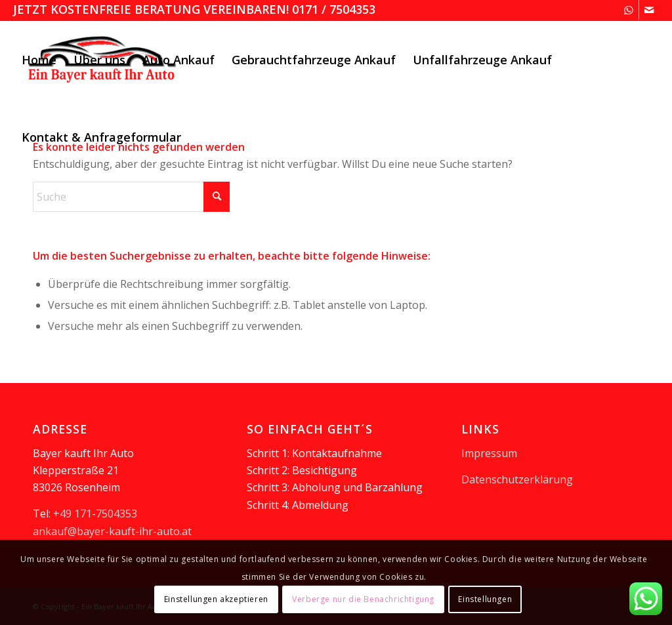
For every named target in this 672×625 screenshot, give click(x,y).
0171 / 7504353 (334, 9)
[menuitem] (39, 60)
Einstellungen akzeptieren (216, 599)
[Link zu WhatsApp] (629, 10)
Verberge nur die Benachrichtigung (363, 599)
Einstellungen (485, 599)
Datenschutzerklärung (517, 479)
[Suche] (131, 197)
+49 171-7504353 (95, 514)
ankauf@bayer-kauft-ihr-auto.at (112, 531)
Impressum (489, 453)
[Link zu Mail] (649, 10)
